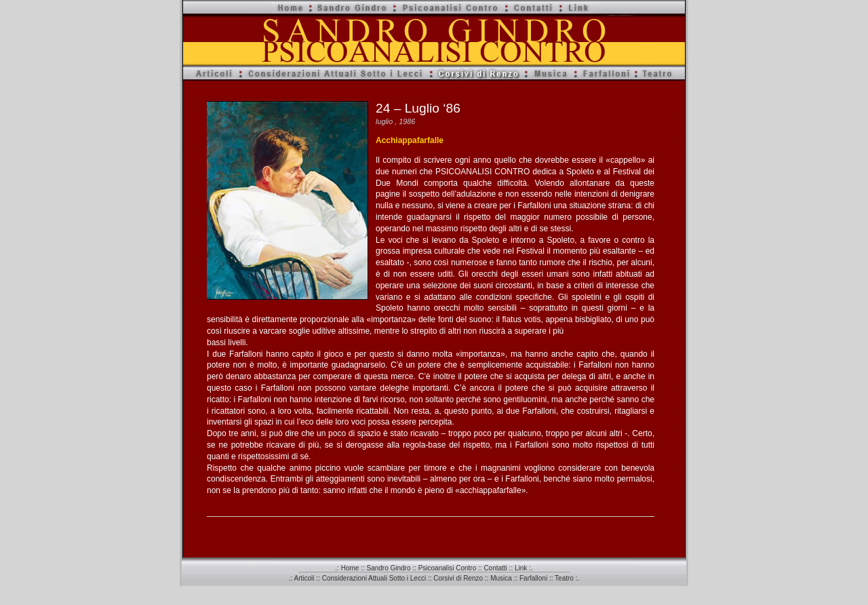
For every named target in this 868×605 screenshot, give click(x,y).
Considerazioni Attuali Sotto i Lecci (374, 578)
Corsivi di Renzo (458, 578)
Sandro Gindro (388, 568)
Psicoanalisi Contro (448, 568)
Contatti (495, 568)
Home (350, 568)
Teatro (564, 578)
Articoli (304, 578)
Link (521, 568)
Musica (501, 578)
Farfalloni (533, 578)
